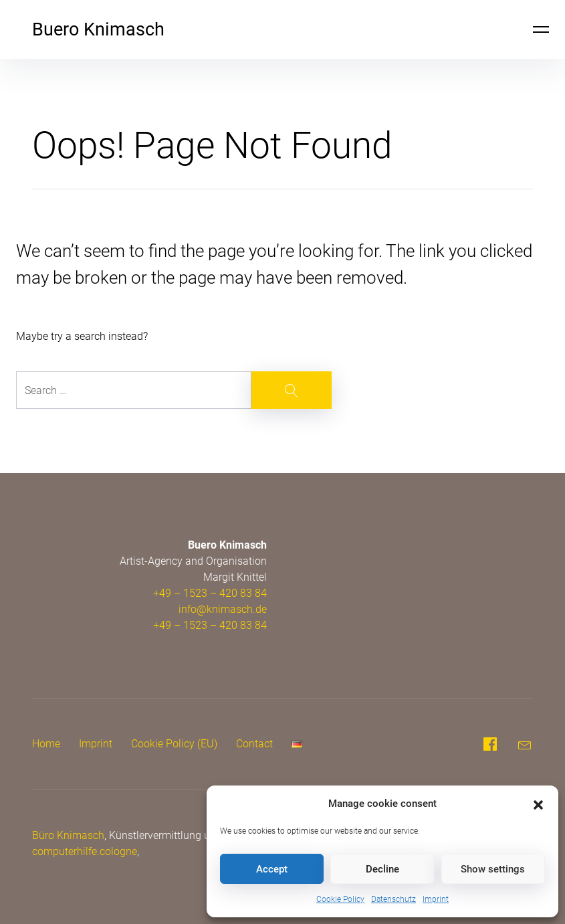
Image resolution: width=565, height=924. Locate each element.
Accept (272, 869)
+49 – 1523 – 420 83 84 (210, 593)
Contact (254, 744)
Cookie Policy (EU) (174, 744)
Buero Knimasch (98, 29)
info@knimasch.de (223, 609)
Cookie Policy (340, 899)
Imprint (436, 899)
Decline (382, 869)
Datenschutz (393, 899)
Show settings (493, 869)
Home (46, 744)
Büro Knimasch (68, 835)
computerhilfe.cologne (85, 851)
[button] (538, 804)
